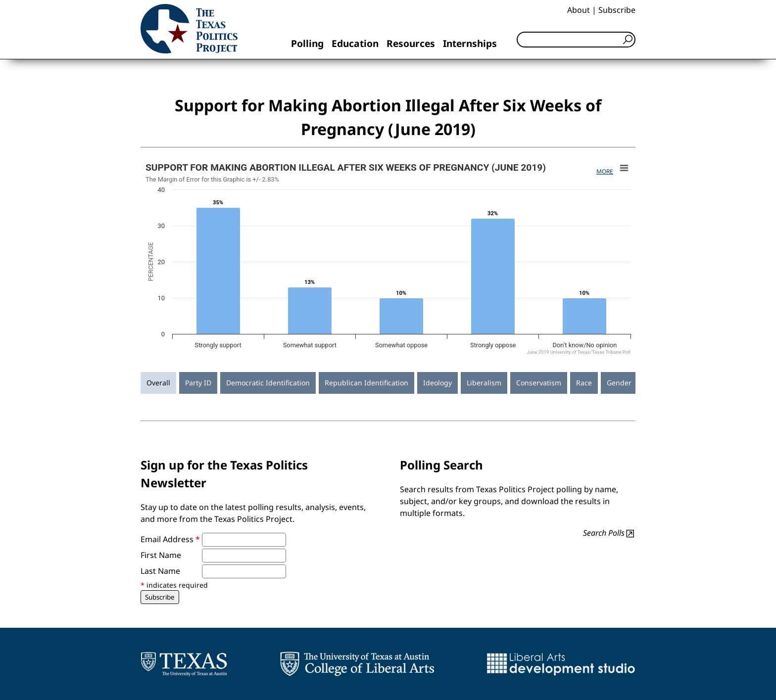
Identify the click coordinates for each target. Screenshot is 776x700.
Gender (619, 383)
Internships (470, 43)
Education (355, 43)
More (605, 171)
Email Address (170, 539)
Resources (411, 43)
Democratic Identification (268, 383)
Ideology (437, 383)
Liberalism (484, 383)
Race (584, 383)
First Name (161, 555)
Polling (307, 43)
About (579, 10)
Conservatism (539, 383)
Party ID (198, 383)
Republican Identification (366, 383)
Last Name (160, 571)
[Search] (576, 40)
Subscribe (617, 10)
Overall (158, 383)
